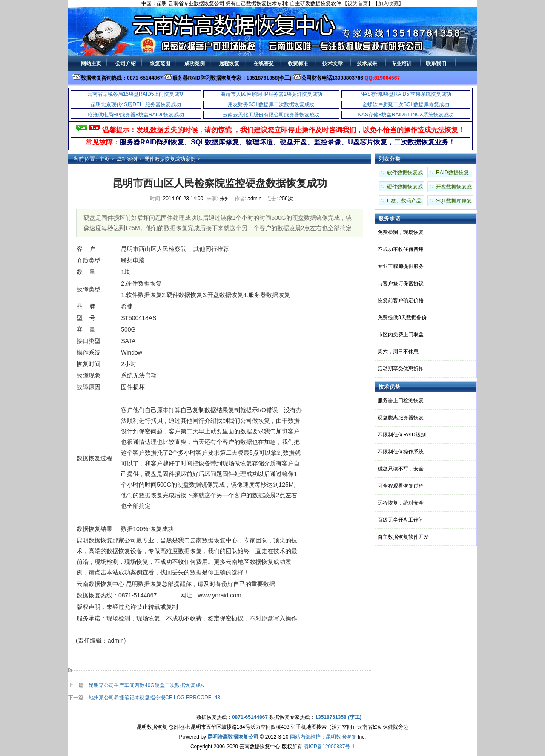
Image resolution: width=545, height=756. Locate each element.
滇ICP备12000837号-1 (329, 747)
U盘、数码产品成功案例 (404, 202)
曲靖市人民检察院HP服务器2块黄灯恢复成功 (271, 94)
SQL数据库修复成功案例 (454, 202)
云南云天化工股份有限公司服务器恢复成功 (271, 115)
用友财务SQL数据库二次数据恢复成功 (271, 104)
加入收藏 (388, 3)
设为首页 (358, 3)
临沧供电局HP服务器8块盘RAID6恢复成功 (136, 115)
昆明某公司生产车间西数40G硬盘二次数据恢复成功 (147, 685)
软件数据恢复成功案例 (405, 174)
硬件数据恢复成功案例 (170, 159)
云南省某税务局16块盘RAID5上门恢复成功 (136, 94)
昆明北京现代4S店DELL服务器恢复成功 (136, 104)
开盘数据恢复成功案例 (454, 188)
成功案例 (127, 159)
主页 (104, 159)
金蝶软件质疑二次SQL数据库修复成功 (406, 104)
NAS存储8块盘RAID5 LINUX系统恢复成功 (406, 115)
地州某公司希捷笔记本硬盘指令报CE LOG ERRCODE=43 (154, 698)
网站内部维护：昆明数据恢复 (323, 737)
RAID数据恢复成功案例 (452, 174)
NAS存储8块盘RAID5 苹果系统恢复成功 (406, 94)
